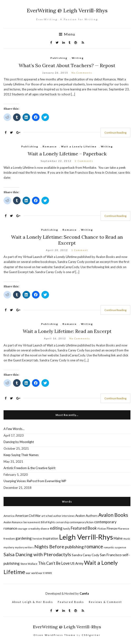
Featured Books (71, 602)
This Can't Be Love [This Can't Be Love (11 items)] (54, 563)
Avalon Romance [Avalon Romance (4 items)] (13, 522)
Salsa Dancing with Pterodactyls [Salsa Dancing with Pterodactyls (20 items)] (37, 554)
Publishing (59, 58)
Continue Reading (115, 133)
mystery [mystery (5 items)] (9, 547)
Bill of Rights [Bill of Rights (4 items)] (48, 522)
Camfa (84, 593)
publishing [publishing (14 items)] (74, 547)
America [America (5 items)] (9, 516)
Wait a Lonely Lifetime (79, 146)
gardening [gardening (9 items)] (24, 538)
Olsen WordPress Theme (55, 635)
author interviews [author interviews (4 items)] (64, 516)
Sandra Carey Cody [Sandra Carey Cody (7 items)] (85, 555)
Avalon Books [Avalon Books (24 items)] (113, 515)
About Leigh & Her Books (33, 602)
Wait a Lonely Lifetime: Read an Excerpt (67, 331)
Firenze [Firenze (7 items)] (112, 528)
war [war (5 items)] (28, 573)
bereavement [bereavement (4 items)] (32, 522)
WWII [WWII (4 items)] (49, 573)
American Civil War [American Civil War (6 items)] (28, 516)
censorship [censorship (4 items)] (62, 522)
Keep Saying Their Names (21, 455)
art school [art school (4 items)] (47, 516)
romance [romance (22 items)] (94, 546)
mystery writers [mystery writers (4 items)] (24, 547)
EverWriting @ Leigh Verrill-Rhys (67, 10)
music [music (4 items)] (127, 539)
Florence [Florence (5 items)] (123, 529)
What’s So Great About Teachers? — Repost (67, 65)
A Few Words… (14, 429)
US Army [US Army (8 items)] (77, 563)
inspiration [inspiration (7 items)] (51, 538)
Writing (78, 58)
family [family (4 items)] (67, 529)
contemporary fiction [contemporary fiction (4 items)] (82, 522)
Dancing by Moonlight (19, 442)
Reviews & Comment (105, 602)
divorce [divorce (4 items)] (45, 529)
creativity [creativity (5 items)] (34, 529)
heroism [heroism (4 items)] (37, 539)
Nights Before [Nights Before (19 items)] (49, 547)
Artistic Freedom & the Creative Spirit (29, 468)
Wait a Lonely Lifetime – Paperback (67, 154)
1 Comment (80, 250)
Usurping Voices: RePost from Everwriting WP (35, 481)
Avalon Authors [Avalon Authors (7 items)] (86, 516)
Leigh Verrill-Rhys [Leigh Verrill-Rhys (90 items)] (86, 537)
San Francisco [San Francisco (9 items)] (111, 555)
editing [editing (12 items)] (56, 528)
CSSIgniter (91, 635)
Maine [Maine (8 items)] (118, 538)
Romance (50, 146)
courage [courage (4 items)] (23, 529)
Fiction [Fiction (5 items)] (102, 529)
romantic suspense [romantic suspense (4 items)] (115, 547)
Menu (67, 34)
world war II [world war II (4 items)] (38, 573)
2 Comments (84, 161)
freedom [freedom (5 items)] (9, 539)
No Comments (82, 73)
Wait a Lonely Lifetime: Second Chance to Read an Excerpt (67, 240)
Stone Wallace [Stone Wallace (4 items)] (29, 564)
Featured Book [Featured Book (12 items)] (84, 528)
